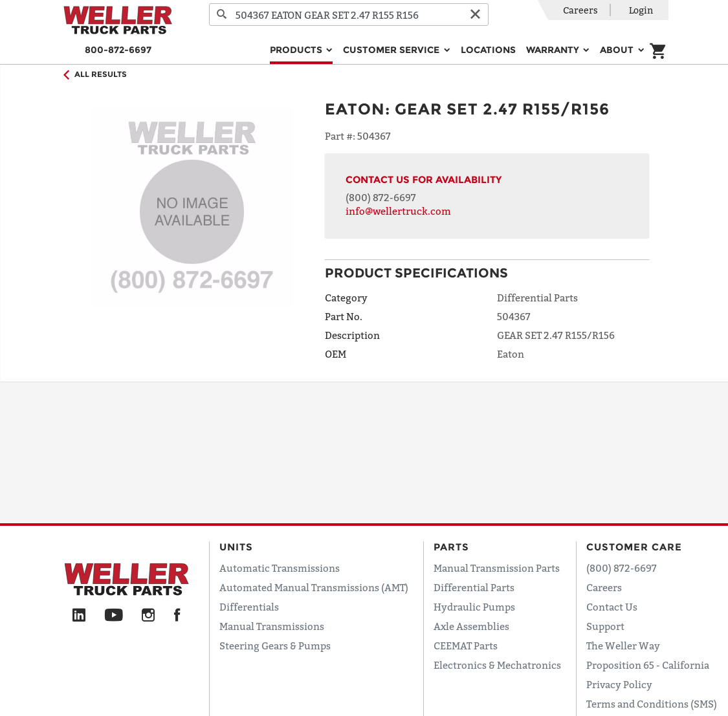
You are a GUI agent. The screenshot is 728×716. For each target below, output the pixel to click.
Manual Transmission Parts (497, 568)
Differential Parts (474, 587)
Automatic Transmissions (280, 568)
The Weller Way (623, 645)
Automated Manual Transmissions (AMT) (314, 587)
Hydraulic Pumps (474, 607)
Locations (488, 50)
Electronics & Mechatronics (497, 665)
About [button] (618, 50)
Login (641, 10)
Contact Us (612, 607)
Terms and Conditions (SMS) (652, 704)
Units (236, 547)
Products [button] (297, 50)
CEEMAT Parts (466, 645)
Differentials (249, 607)
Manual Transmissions (272, 626)
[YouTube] (114, 616)
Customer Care (634, 547)
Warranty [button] (554, 50)
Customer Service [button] (392, 50)
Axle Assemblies (471, 626)
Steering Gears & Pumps (275, 645)
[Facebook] (177, 616)
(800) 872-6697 (381, 197)
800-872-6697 (118, 50)
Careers (580, 10)
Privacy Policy (619, 684)
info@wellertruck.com (398, 211)
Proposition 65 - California (648, 665)
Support (605, 626)
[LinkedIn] (79, 616)
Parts (451, 547)
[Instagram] (149, 616)
